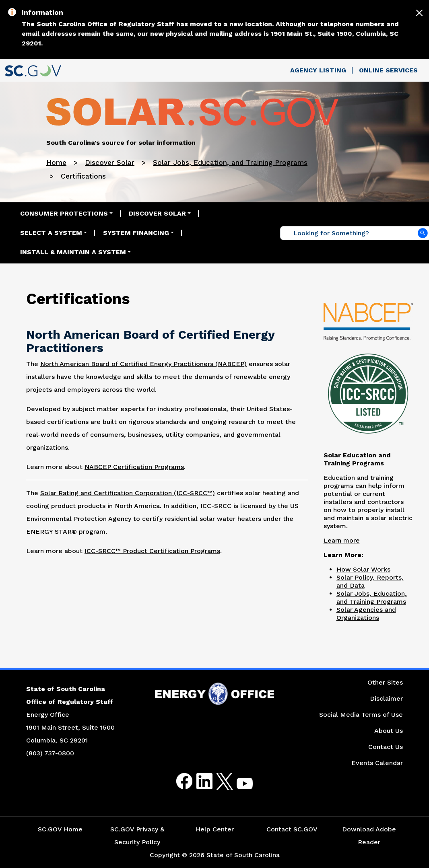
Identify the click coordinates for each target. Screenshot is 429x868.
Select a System (51, 233)
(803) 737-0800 (50, 753)
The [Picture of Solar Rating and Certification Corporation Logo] (33, 493)
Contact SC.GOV (292, 829)
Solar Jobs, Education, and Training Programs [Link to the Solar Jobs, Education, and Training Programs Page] (372, 598)
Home (56, 162)
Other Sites (385, 682)
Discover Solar (110, 162)
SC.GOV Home (60, 829)
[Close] (419, 13)
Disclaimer (386, 698)
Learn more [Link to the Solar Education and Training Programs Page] (342, 540)
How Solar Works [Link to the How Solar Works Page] (363, 569)
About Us (389, 731)
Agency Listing (318, 70)
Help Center (215, 829)
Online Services (388, 70)
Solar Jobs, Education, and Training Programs (230, 162)
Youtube (238, 786)
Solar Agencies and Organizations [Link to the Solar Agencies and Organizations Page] (366, 614)
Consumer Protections (64, 213)
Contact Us (386, 747)
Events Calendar (377, 763)
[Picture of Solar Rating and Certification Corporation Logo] (368, 392)
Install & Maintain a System (73, 252)
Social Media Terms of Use (361, 715)
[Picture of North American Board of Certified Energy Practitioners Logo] (368, 321)
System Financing (136, 233)
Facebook (178, 781)
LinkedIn (198, 781)
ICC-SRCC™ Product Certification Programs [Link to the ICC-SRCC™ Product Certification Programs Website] (152, 551)
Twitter (218, 781)
